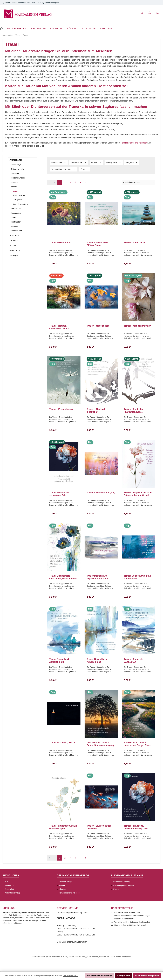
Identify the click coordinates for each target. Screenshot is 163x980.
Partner (62, 885)
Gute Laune (15, 250)
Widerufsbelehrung (12, 893)
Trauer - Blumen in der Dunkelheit (99, 827)
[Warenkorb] (157, 13)
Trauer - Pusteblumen (61, 409)
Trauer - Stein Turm (134, 242)
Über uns (63, 889)
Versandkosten (75, 956)
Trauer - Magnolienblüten (138, 326)
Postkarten (14, 236)
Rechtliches (11, 875)
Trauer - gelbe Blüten (98, 326)
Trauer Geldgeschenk (20, 204)
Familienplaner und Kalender (134, 143)
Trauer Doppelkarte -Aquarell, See (98, 661)
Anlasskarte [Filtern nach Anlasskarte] (59, 162)
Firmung (14, 226)
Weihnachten (16, 209)
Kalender (14, 241)
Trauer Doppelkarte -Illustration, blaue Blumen (63, 577)
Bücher (13, 245)
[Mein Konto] (150, 13)
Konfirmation (16, 222)
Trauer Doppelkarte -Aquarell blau (60, 661)
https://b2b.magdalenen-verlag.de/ (45, 3)
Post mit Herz (16, 231)
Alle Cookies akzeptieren (147, 976)
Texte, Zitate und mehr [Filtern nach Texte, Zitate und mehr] (63, 169)
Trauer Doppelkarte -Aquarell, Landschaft (98, 577)
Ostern (14, 217)
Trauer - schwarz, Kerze (62, 742)
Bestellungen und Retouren (124, 885)
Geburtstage (16, 164)
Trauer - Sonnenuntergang (101, 492)
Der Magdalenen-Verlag (73, 875)
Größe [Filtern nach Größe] (96, 162)
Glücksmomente (18, 169)
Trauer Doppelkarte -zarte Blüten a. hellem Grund (138, 494)
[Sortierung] (139, 183)
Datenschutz (10, 889)
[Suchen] (142, 13)
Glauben (14, 182)
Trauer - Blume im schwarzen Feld (59, 494)
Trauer (14, 187)
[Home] (2, 28)
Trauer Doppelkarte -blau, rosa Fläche (138, 577)
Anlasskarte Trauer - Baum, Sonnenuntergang (100, 744)
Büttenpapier (17, 200)
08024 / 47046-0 (66, 918)
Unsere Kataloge (66, 882)
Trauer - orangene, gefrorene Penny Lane (136, 827)
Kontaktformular (79, 942)
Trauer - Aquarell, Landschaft (133, 661)
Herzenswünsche (18, 178)
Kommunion (16, 213)
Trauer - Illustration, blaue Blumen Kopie (63, 827)
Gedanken (15, 173)
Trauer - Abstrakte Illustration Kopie (134, 411)
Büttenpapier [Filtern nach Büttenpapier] (79, 162)
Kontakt (116, 889)
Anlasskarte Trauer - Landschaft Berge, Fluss (137, 744)
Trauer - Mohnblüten (60, 242)
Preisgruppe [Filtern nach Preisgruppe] (114, 162)
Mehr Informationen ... (70, 976)
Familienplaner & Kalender (70, 893)
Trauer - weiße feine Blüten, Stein (97, 244)
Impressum (9, 885)
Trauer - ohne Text (19, 196)
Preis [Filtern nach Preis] (85, 169)
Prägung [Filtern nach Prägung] (132, 162)
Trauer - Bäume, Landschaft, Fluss (59, 327)
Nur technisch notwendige (100, 976)
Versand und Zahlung (122, 882)
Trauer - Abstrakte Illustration (96, 411)
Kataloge (14, 255)
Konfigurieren (124, 976)
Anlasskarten (16, 160)
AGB (7, 882)
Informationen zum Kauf (127, 875)
